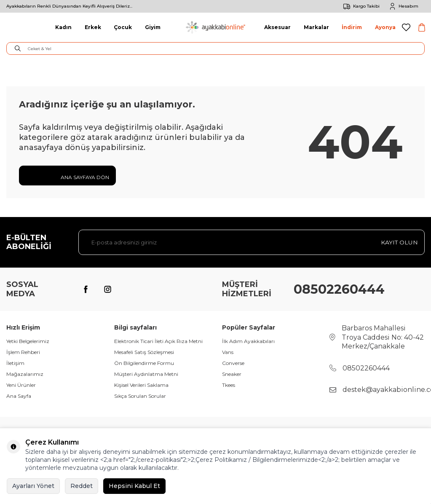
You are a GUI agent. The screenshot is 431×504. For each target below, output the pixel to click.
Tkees (229, 385)
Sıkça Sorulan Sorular (140, 396)
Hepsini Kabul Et (134, 486)
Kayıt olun (399, 242)
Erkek (93, 27)
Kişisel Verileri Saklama (141, 385)
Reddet (82, 486)
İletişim (15, 363)
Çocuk (123, 27)
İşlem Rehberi (23, 352)
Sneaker (232, 374)
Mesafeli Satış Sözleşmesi (144, 352)
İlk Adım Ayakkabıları (248, 341)
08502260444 (339, 289)
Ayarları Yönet (33, 486)
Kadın (63, 27)
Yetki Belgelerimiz (28, 341)
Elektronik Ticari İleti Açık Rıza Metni (158, 341)
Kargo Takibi (360, 6)
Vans (228, 352)
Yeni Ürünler (21, 385)
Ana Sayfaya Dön (67, 177)
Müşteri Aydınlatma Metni (146, 374)
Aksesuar (277, 27)
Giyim (153, 27)
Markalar (316, 27)
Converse (233, 363)
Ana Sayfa (19, 396)
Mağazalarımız (25, 374)
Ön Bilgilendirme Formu (144, 363)
